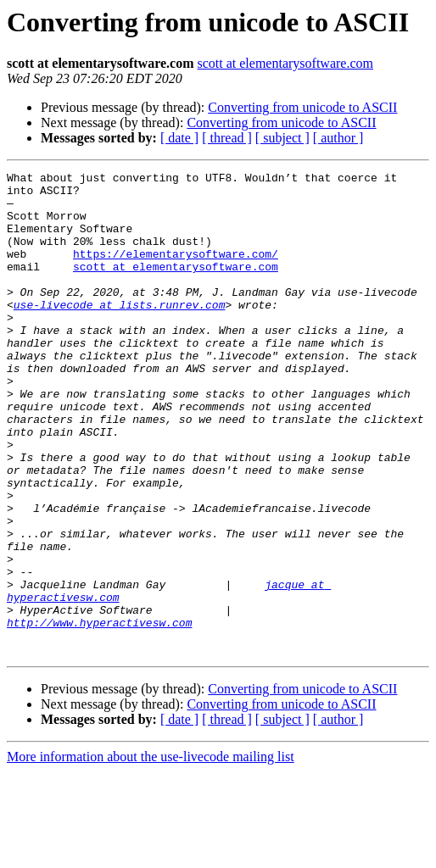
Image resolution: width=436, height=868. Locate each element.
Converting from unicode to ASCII (302, 107)
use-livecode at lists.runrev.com (120, 332)
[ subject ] (282, 138)
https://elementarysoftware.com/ (176, 271)
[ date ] (179, 138)
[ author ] (338, 138)
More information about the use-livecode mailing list (151, 853)
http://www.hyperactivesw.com (99, 714)
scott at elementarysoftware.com (285, 63)
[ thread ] (227, 138)
